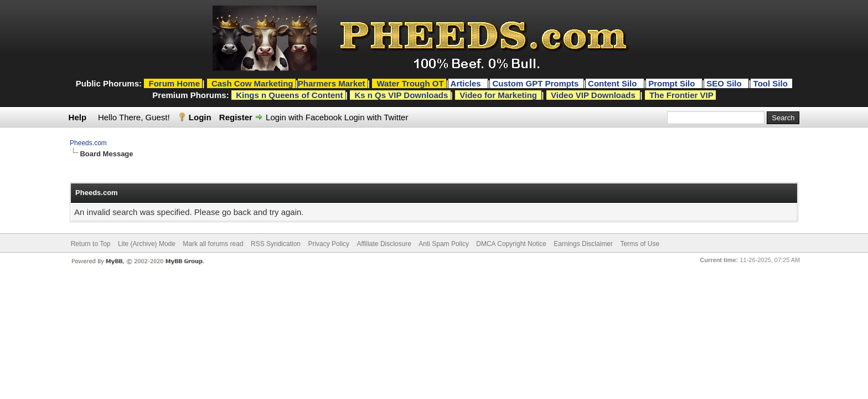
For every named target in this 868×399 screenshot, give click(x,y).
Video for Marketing (498, 95)
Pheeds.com (88, 143)
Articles (467, 83)
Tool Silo (772, 83)
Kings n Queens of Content (289, 95)
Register (236, 117)
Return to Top (91, 244)
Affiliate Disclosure (384, 244)
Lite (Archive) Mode (147, 244)
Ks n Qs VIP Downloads (401, 95)
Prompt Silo (673, 83)
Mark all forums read (213, 244)
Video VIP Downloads (593, 95)
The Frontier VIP (681, 95)
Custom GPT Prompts (535, 83)
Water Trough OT (410, 83)
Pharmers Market (332, 83)
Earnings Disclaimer (583, 244)
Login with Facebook (304, 117)
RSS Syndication (276, 244)
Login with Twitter (376, 117)
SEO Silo (725, 83)
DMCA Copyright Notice (511, 244)
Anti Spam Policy (444, 244)
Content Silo (614, 83)
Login (200, 117)
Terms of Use (640, 244)
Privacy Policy (329, 244)
